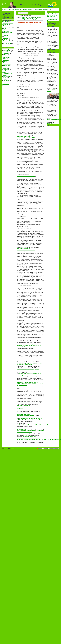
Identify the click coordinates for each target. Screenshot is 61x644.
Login (44, 10)
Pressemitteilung (7, 51)
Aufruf (5, 79)
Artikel (5, 56)
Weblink (5, 78)
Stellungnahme (7, 76)
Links (41, 10)
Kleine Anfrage (6, 65)
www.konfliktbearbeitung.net (53, 117)
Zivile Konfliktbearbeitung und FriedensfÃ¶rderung (8, 30)
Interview (5, 61)
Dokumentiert (6, 81)
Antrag (5, 59)
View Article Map (24, 13)
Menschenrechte (7, 44)
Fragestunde (6, 67)
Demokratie (6, 39)
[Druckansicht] (6, 84)
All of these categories (38, 20)
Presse (29, 10)
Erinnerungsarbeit (7, 35)
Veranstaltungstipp (7, 74)
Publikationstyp (6, 49)
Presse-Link (6, 60)
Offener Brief (6, 70)
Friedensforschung (7, 41)
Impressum (48, 10)
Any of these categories (27, 20)
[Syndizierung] (6, 86)
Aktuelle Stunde (7, 57)
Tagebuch (5, 68)
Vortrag (5, 75)
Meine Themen (24, 10)
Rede (4, 63)
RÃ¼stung (6, 45)
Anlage (49, 48)
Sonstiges (5, 38)
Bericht (5, 55)
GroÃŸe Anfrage (7, 64)
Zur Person (17, 10)
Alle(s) (23, 17)
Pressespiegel (6, 53)
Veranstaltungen (35, 10)
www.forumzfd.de (51, 124)
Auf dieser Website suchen (8, 10)
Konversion (6, 42)
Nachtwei (25, 26)
